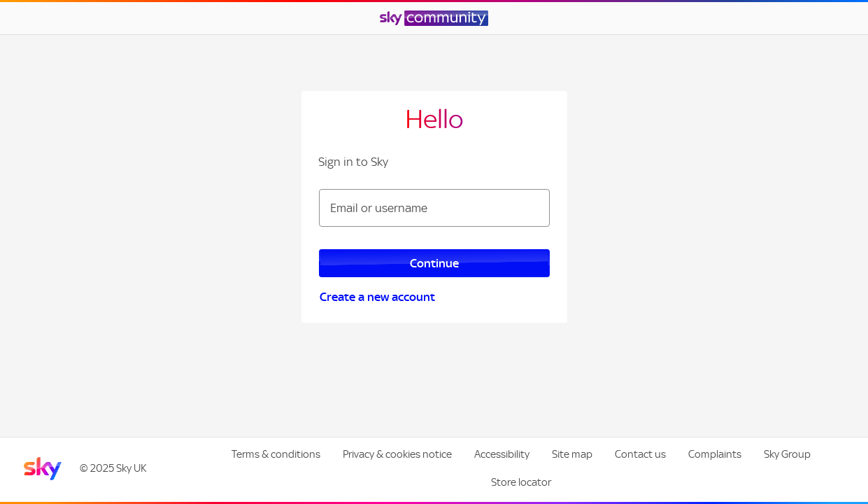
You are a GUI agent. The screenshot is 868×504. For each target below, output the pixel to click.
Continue (434, 263)
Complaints (715, 454)
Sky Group (787, 454)
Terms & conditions (276, 454)
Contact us (640, 454)
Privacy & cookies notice (397, 454)
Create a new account (377, 297)
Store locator (521, 482)
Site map (572, 454)
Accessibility (502, 454)
